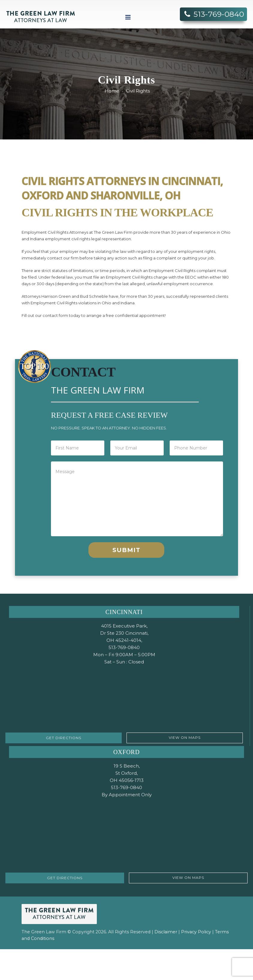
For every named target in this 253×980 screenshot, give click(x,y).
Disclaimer (166, 932)
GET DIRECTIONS (64, 738)
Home (112, 91)
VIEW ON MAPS (185, 737)
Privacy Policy (196, 932)
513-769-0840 (219, 14)
